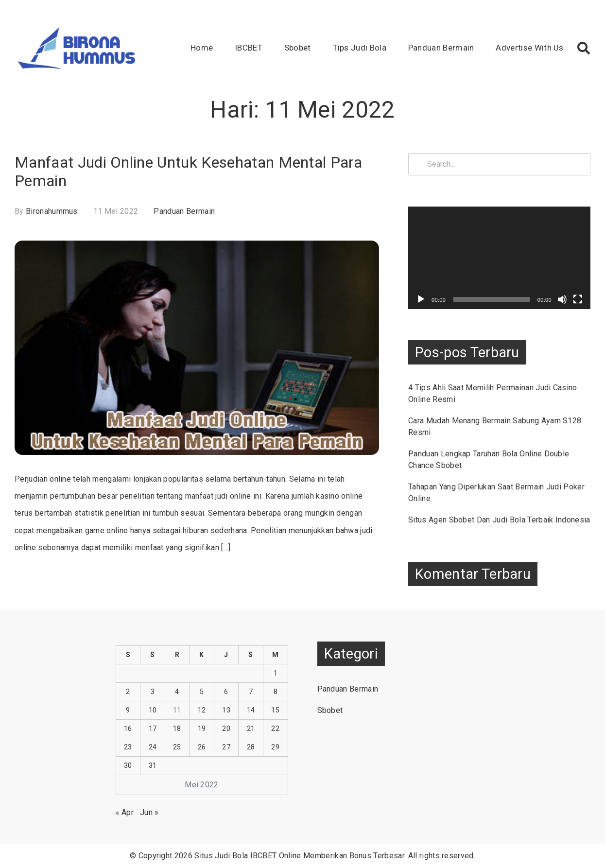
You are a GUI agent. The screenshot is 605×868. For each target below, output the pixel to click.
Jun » (149, 812)
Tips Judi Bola (360, 48)
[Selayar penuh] (578, 299)
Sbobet (298, 48)
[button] (584, 48)
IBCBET (249, 48)
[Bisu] (562, 299)
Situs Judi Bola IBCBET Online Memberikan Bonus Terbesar (299, 856)
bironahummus (52, 211)
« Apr (125, 812)
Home (202, 48)
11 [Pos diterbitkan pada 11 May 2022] (177, 710)
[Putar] (421, 299)
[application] (499, 258)
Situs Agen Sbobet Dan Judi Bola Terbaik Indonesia (499, 520)
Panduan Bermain (441, 48)
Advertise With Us (529, 48)
